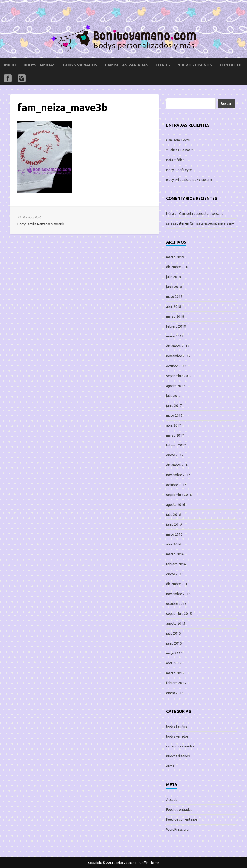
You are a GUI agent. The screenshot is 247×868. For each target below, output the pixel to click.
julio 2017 (174, 396)
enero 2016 (175, 574)
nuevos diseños (195, 65)
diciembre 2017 (178, 346)
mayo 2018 (174, 297)
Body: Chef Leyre (179, 170)
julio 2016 (174, 515)
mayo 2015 (174, 653)
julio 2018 (174, 277)
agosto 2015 (176, 624)
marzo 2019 (175, 257)
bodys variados (80, 65)
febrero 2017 (176, 445)
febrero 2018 (176, 326)
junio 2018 (174, 287)
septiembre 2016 (179, 495)
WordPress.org (177, 829)
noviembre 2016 (178, 475)
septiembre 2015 (179, 614)
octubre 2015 (176, 604)
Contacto (231, 65)
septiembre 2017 (179, 376)
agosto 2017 (176, 386)
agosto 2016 (176, 505)
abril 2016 (174, 544)
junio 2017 (174, 406)
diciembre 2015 (178, 584)
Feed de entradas (179, 810)
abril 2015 (174, 663)
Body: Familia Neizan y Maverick (41, 224)
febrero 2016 (176, 564)
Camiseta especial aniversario (201, 214)
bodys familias (40, 65)
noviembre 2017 (178, 356)
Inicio (10, 65)
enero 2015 (175, 693)
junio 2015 (174, 643)
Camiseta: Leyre (178, 140)
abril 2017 (174, 425)
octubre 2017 (176, 366)
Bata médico (175, 160)
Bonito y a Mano (125, 863)
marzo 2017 (175, 435)
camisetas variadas (127, 65)
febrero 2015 (176, 683)
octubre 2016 (176, 485)
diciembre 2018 (178, 267)
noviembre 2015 (178, 594)
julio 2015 (174, 633)
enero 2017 (175, 455)
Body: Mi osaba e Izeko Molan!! (189, 180)
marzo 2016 (175, 554)
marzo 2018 (175, 316)
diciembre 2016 (178, 465)
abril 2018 (174, 307)
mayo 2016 (174, 534)
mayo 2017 (174, 416)
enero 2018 (175, 336)
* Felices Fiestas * (180, 150)
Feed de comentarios (182, 819)
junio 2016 (174, 524)
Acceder (172, 800)
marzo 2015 (175, 673)
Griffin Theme (149, 863)
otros (163, 65)
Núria (170, 214)
